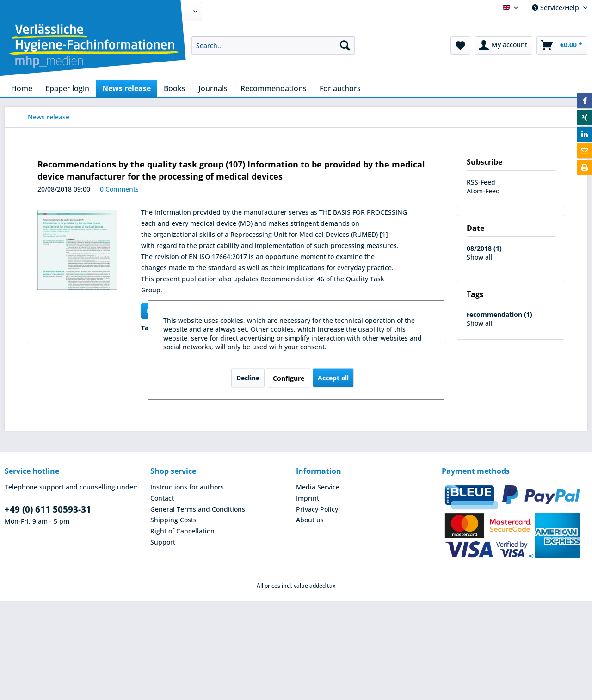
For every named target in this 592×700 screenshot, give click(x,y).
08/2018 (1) (484, 248)
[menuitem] (273, 45)
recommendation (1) (499, 314)
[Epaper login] (67, 88)
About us (310, 520)
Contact (162, 498)
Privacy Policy (317, 509)
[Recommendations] (274, 88)
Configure (289, 378)
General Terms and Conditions (198, 509)
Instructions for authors (187, 487)
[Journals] (213, 88)
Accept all (333, 377)
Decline (248, 377)
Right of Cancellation (182, 531)
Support (163, 542)
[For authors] (340, 88)
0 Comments (119, 189)
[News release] (126, 88)
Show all (480, 257)
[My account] (503, 45)
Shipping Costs (173, 520)
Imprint (308, 498)
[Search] (345, 45)
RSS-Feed (481, 182)
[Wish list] (460, 45)
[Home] (22, 88)
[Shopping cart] (562, 45)
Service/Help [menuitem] (556, 8)
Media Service (318, 487)
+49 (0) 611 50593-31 (48, 509)
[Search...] (273, 45)
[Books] (175, 88)
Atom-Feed (483, 191)
